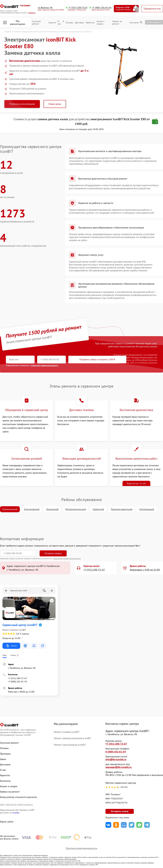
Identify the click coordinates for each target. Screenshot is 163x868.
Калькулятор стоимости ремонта (18, 797)
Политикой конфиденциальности (67, 558)
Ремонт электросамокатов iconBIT (72, 738)
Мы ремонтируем (14, 22)
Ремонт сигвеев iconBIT (67, 732)
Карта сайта (7, 822)
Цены (52, 23)
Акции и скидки (101, 23)
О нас (61, 23)
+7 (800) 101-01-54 (102, 8)
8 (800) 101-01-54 (116, 752)
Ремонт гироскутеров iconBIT (70, 745)
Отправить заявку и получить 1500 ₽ (97, 359)
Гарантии (90, 23)
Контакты (134, 23)
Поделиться (108, 825)
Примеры (5, 754)
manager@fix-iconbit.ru (119, 767)
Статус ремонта (154, 22)
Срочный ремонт (36, 23)
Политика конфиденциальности (81, 848)
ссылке (16, 813)
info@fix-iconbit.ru (116, 759)
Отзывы (69, 23)
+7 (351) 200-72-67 (78, 8)
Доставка (79, 23)
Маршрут (11, 646)
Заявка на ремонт (117, 23)
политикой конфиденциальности (45, 365)
